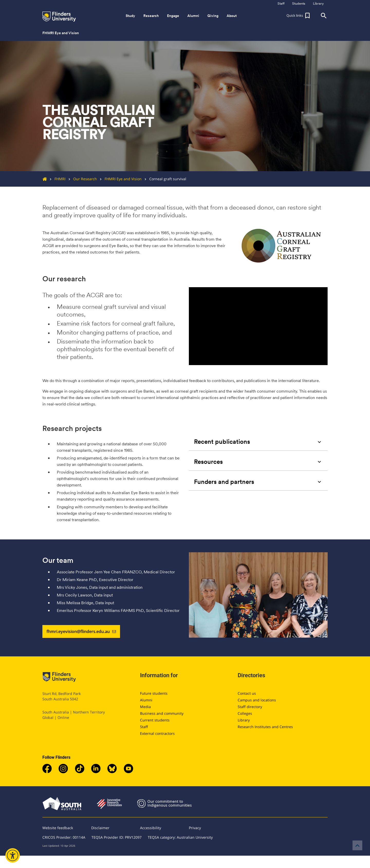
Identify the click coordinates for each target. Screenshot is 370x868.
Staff (144, 727)
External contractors (157, 733)
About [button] (232, 16)
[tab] (258, 442)
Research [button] (151, 16)
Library (244, 720)
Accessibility (151, 828)
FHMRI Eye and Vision (119, 179)
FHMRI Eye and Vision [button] (61, 33)
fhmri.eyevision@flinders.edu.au (81, 631)
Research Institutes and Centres (265, 727)
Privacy (195, 828)
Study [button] (130, 16)
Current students (155, 720)
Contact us (247, 693)
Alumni (146, 700)
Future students (154, 693)
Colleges (245, 713)
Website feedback (58, 828)
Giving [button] (213, 16)
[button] (299, 16)
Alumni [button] (193, 16)
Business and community (162, 713)
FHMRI (56, 179)
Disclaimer (100, 828)
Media (145, 707)
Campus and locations (257, 700)
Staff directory (250, 707)
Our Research (81, 179)
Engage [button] (173, 16)
